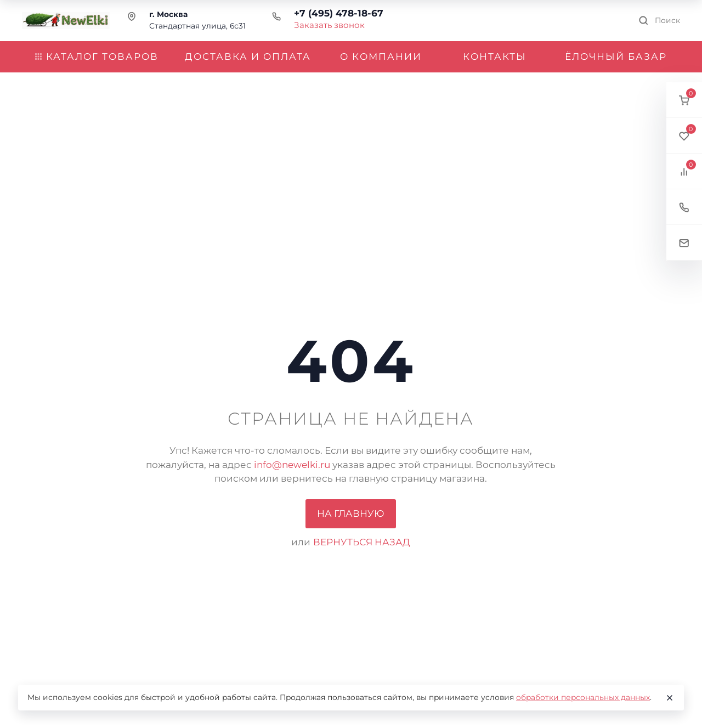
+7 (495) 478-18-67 (339, 13)
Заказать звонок (329, 25)
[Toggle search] (659, 21)
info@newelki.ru (292, 465)
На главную (351, 513)
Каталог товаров (97, 57)
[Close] (670, 698)
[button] (684, 100)
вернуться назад (362, 542)
